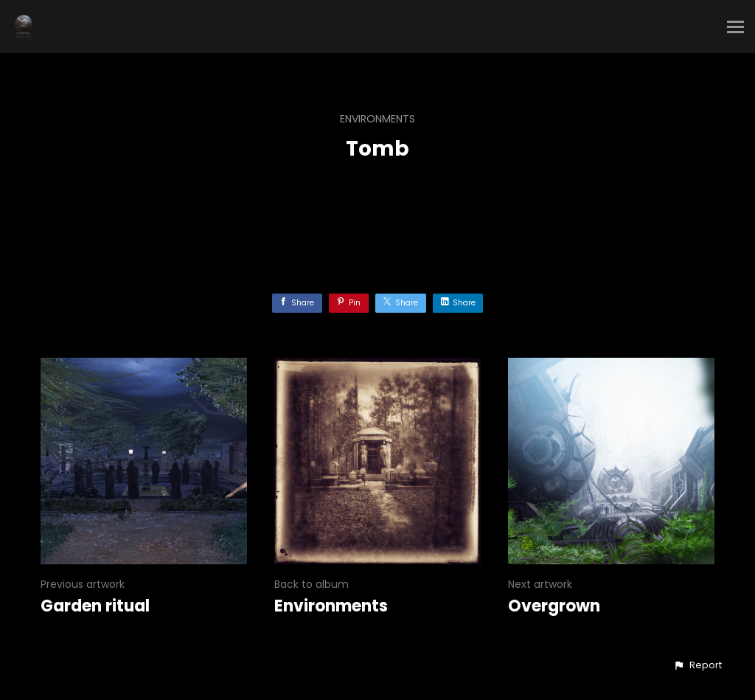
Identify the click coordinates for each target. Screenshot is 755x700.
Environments (377, 119)
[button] (697, 665)
